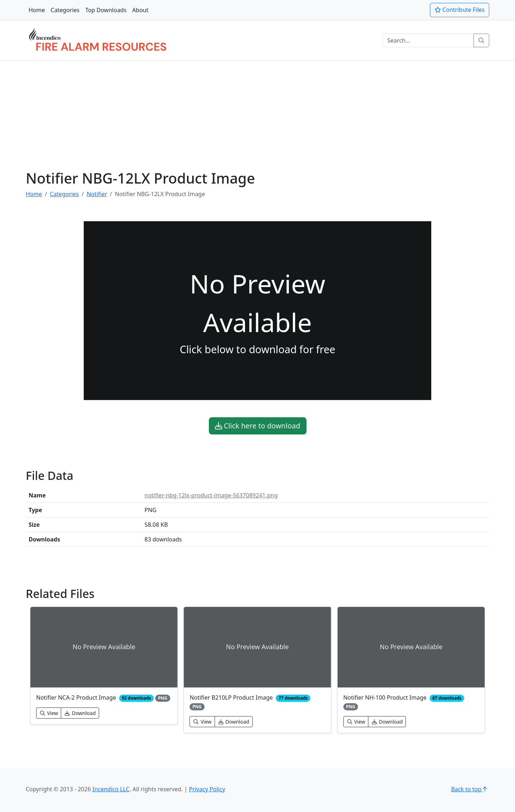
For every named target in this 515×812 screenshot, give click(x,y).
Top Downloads (106, 10)
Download (80, 713)
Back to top (470, 789)
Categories (65, 10)
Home (37, 10)
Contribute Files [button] (460, 10)
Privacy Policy (207, 789)
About (140, 10)
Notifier (97, 194)
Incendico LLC (111, 789)
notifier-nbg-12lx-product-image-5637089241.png (211, 495)
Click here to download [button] (258, 426)
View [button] (49, 713)
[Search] (428, 40)
